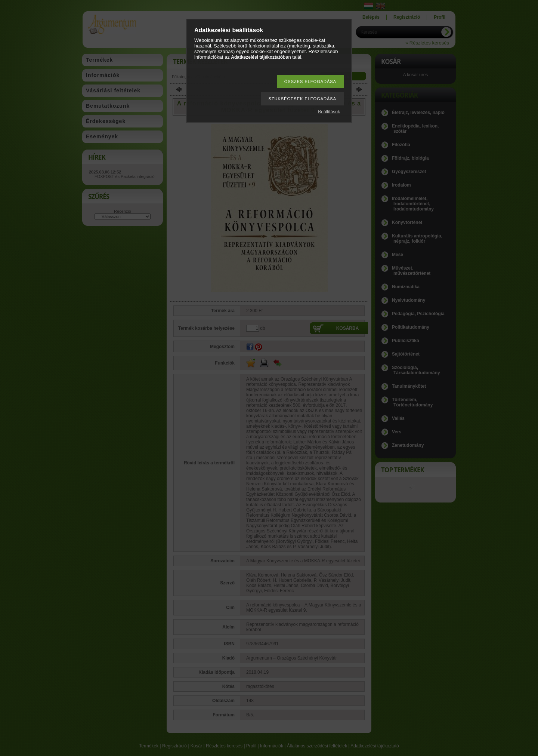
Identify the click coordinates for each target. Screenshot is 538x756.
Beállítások (329, 112)
